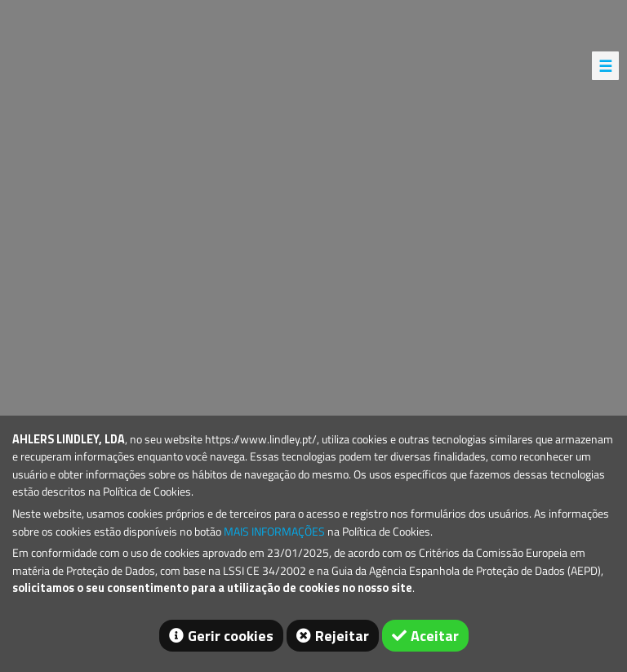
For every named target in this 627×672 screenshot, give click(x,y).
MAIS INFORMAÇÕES (274, 532)
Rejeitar (342, 636)
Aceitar (435, 636)
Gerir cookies (231, 636)
